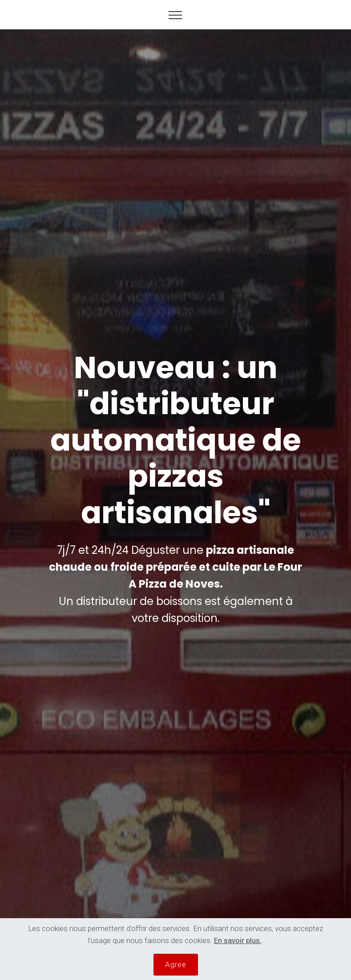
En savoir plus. (238, 940)
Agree (176, 964)
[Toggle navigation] (175, 15)
